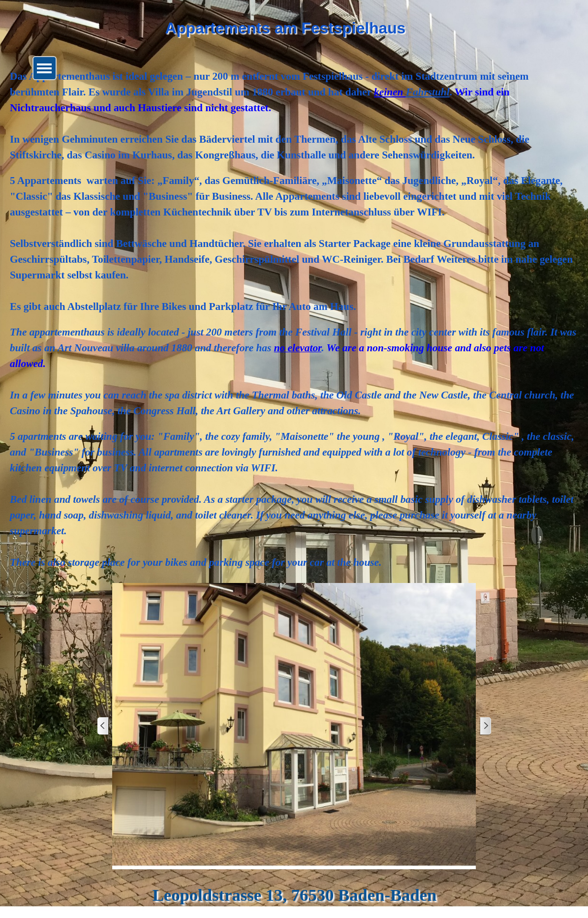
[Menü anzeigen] (45, 68)
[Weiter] (485, 726)
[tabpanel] (294, 319)
